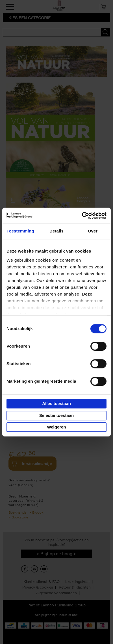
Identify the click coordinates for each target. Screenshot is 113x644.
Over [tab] (93, 231)
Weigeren (56, 427)
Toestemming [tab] (20, 231)
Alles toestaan (56, 403)
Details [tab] (56, 231)
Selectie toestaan (57, 415)
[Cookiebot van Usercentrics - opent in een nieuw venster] (82, 216)
